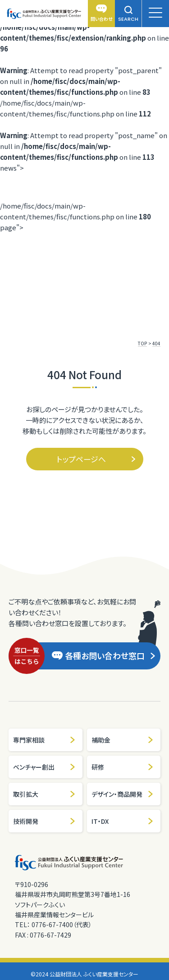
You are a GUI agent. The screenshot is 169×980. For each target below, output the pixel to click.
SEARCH (128, 14)
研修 (123, 767)
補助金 (123, 740)
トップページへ (96, 459)
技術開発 (44, 821)
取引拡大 (44, 794)
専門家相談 (44, 740)
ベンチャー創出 (44, 767)
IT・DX (123, 821)
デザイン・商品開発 (123, 794)
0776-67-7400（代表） (62, 924)
